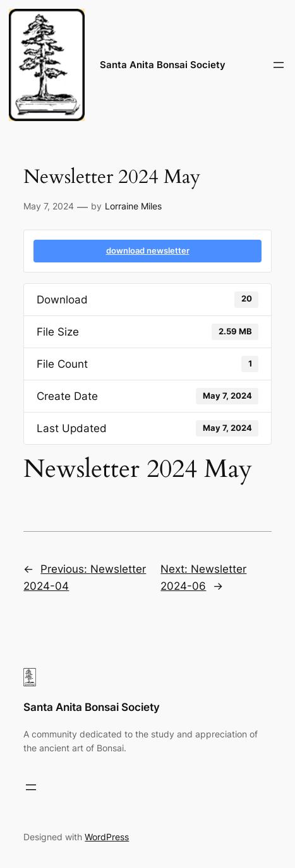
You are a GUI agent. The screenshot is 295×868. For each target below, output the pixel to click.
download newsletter (148, 250)
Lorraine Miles (133, 206)
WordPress (107, 837)
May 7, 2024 (49, 206)
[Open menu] (279, 65)
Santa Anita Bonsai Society (163, 65)
